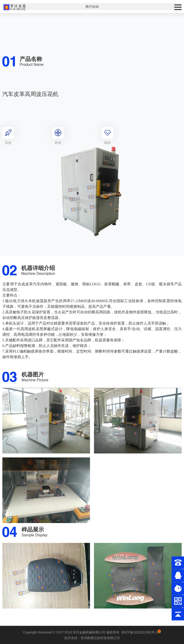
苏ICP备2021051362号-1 (140, 632)
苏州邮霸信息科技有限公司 (100, 638)
